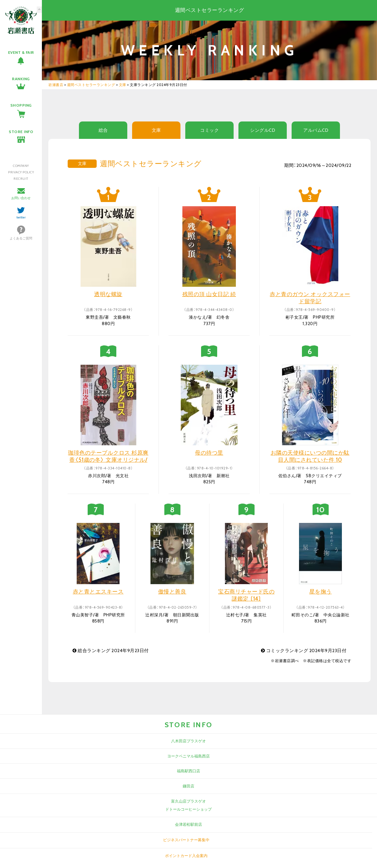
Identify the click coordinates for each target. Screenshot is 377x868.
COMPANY (21, 166)
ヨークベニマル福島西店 (188, 756)
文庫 (156, 130)
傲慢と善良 (172, 592)
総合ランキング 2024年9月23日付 (111, 651)
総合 (103, 130)
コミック (209, 130)
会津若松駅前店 (188, 824)
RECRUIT (21, 179)
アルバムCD (316, 130)
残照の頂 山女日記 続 (209, 294)
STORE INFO (21, 132)
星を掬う (321, 592)
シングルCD (263, 130)
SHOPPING (21, 105)
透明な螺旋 (108, 294)
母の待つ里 (209, 453)
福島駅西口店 (188, 771)
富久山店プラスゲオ (188, 801)
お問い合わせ (21, 198)
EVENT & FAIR (21, 52)
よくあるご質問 (21, 238)
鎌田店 (188, 786)
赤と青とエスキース (98, 592)
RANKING (21, 79)
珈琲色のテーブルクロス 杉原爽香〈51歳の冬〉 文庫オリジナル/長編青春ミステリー (108, 460)
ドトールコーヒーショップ (188, 809)
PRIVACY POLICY (21, 172)
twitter (21, 217)
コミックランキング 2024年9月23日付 (304, 651)
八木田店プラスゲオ (188, 741)
